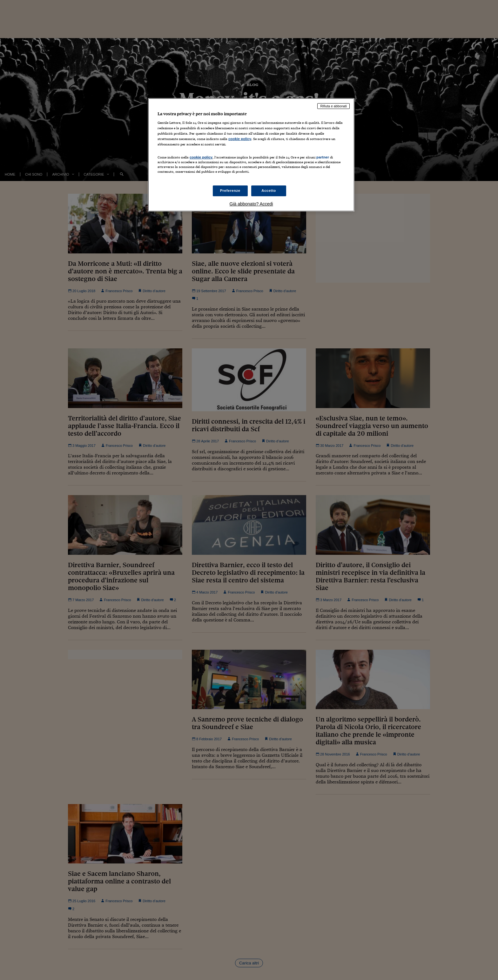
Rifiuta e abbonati (333, 106)
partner (323, 157)
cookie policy (240, 139)
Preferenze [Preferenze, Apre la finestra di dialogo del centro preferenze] (230, 191)
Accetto (269, 191)
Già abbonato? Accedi (251, 204)
